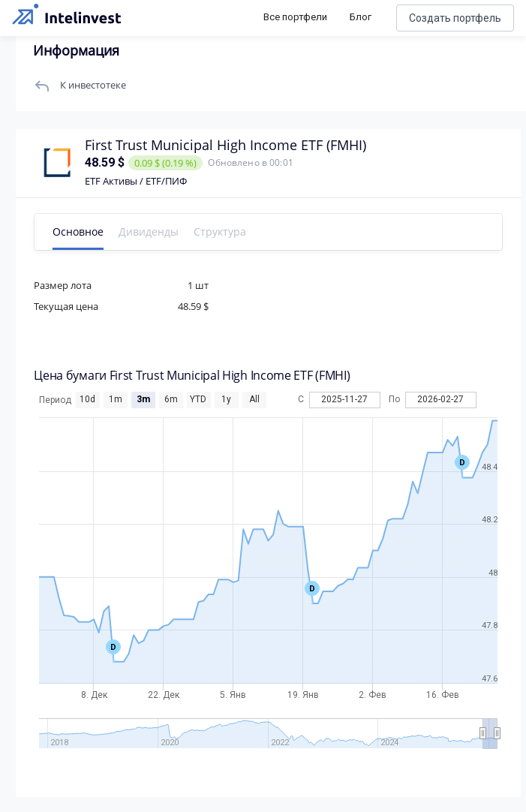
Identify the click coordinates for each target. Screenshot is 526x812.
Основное (107, 232)
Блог (361, 17)
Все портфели (295, 17)
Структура (249, 232)
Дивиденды (178, 232)
